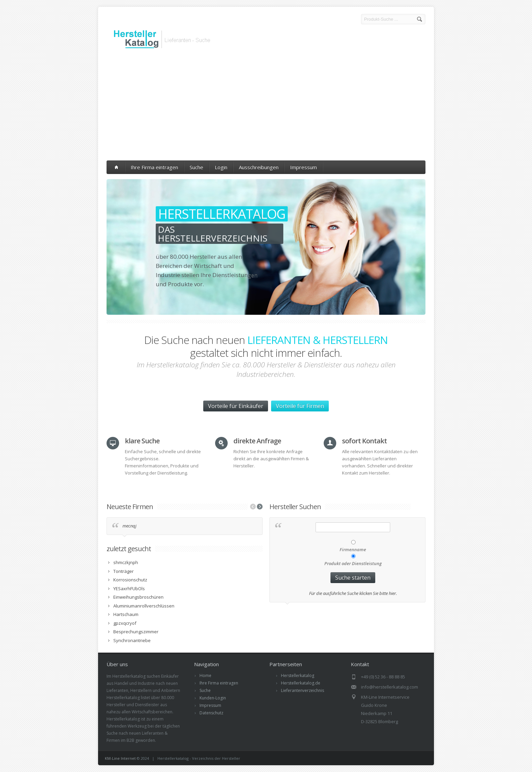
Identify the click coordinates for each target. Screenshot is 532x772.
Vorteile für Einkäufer (236, 406)
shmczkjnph (126, 562)
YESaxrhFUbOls (129, 588)
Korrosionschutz (130, 580)
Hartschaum (126, 614)
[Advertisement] (266, 106)
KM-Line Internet (120, 758)
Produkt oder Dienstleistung (353, 563)
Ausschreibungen (259, 167)
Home (205, 675)
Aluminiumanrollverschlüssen (144, 606)
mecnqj (129, 526)
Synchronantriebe (132, 640)
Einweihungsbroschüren (138, 597)
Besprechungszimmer (136, 632)
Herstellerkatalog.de (301, 683)
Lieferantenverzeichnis (302, 690)
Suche (196, 167)
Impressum (303, 167)
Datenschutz (211, 713)
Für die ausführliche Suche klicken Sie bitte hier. (353, 593)
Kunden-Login (213, 698)
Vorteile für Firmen (300, 406)
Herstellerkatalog (298, 675)
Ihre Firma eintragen (154, 167)
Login (221, 167)
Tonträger (123, 571)
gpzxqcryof (125, 623)
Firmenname (353, 549)
